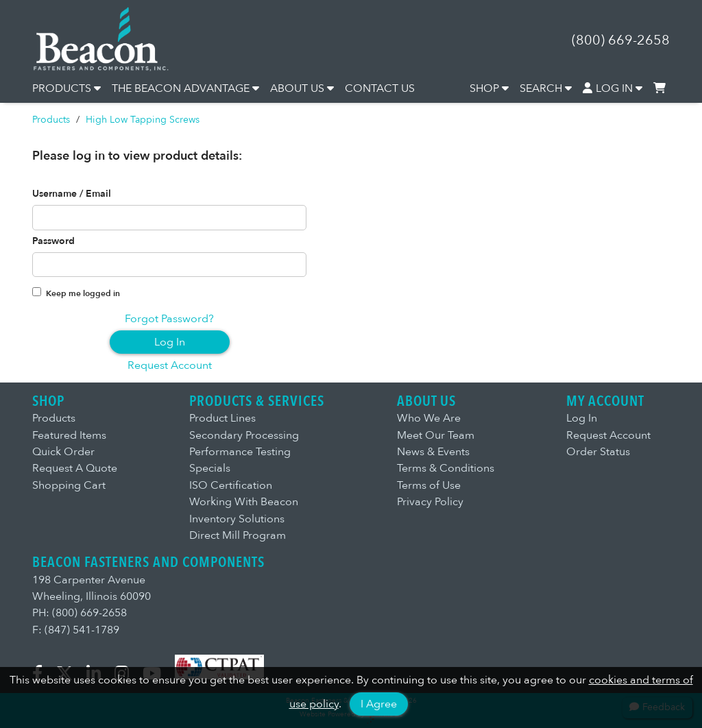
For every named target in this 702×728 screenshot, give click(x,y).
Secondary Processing (244, 435)
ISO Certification (231, 485)
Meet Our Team (436, 435)
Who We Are (429, 418)
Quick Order (63, 452)
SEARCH (546, 88)
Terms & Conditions (446, 468)
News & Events (433, 452)
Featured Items (69, 435)
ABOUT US (302, 88)
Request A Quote (75, 468)
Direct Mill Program (238, 535)
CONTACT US (380, 88)
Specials (210, 468)
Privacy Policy (430, 502)
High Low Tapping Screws (143, 120)
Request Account (170, 365)
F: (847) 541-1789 (76, 630)
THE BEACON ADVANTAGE (185, 88)
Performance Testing (240, 452)
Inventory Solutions (237, 519)
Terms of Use (429, 485)
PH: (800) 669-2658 (80, 613)
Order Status (598, 452)
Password (53, 241)
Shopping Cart (69, 485)
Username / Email (72, 194)
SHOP (489, 88)
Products (51, 120)
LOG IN (613, 88)
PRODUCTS (66, 88)
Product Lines (222, 418)
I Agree (379, 704)
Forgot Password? (169, 319)
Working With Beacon (244, 502)
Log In (170, 342)
